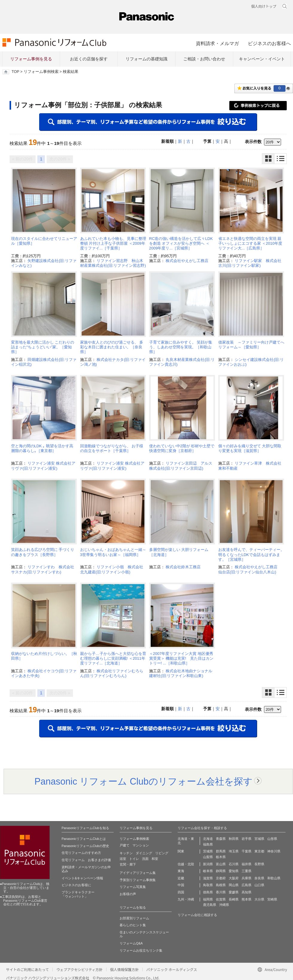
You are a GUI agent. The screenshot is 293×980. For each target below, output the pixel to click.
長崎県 (234, 899)
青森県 (221, 839)
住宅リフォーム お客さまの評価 (86, 860)
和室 (155, 859)
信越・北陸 (186, 864)
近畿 (181, 878)
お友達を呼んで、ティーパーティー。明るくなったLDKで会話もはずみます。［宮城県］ (251, 555)
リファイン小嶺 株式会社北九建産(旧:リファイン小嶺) (112, 569)
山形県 (272, 839)
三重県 (247, 871)
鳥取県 (208, 885)
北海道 (208, 839)
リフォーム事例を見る (31, 59)
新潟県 (208, 864)
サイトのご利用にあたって (27, 969)
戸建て (125, 845)
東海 (181, 871)
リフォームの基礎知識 (146, 59)
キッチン (126, 853)
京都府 (221, 878)
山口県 (259, 885)
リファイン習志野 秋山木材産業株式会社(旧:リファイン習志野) (113, 263)
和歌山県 (274, 878)
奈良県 (259, 878)
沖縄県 (224, 905)
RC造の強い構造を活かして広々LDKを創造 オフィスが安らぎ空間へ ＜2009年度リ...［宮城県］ (181, 244)
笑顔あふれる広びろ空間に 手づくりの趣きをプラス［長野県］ (43, 552)
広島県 (247, 885)
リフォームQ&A (131, 943)
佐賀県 (221, 899)
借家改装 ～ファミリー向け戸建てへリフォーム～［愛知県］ (251, 345)
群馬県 (221, 851)
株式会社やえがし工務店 (187, 261)
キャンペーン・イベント (262, 59)
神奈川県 (274, 851)
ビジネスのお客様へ (269, 43)
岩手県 (247, 839)
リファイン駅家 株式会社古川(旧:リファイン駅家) (250, 263)
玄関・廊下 (128, 864)
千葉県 (247, 851)
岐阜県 (208, 871)
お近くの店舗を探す (89, 59)
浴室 (123, 859)
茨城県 (208, 851)
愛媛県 (234, 892)
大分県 (259, 899)
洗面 (145, 859)
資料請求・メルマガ (217, 43)
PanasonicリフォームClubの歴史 (85, 846)
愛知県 (234, 871)
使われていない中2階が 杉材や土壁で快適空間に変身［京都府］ (182, 448)
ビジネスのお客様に (76, 885)
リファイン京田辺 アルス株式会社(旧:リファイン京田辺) (181, 466)
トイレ (134, 859)
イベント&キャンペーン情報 (82, 878)
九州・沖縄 (186, 899)
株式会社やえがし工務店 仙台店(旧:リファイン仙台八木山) (250, 569)
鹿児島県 (210, 905)
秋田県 (234, 839)
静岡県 (221, 871)
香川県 (221, 892)
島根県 (221, 885)
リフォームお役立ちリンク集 (141, 950)
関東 (181, 851)
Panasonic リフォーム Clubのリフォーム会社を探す (144, 781)
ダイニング (144, 853)
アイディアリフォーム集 (138, 873)
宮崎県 (272, 899)
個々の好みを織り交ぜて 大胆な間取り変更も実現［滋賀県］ (250, 448)
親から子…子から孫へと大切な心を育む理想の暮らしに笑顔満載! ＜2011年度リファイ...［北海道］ (113, 659)
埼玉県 (234, 851)
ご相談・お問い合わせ (204, 59)
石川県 (234, 864)
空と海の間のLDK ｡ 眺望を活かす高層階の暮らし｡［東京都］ (42, 448)
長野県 (259, 864)
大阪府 (234, 878)
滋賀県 (208, 878)
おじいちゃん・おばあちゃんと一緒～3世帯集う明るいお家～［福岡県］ (113, 552)
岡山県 (234, 885)
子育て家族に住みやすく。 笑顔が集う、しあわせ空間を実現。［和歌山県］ (181, 347)
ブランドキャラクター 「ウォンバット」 (78, 894)
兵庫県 (247, 878)
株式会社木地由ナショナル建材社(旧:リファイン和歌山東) (181, 673)
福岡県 (208, 899)
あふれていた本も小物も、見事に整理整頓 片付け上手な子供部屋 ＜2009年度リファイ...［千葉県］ (113, 244)
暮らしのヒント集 (133, 925)
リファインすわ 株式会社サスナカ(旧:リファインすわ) (43, 569)
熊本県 (247, 899)
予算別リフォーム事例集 (138, 880)
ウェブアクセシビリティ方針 (79, 969)
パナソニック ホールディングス (172, 969)
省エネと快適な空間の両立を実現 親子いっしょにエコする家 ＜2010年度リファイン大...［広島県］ (250, 244)
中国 (181, 885)
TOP (15, 72)
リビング (162, 853)
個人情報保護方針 (124, 969)
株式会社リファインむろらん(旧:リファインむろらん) (112, 673)
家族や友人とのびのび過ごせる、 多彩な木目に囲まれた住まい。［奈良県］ (112, 347)
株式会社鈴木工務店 (183, 567)
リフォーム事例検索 (41, 72)
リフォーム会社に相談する (197, 915)
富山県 (221, 864)
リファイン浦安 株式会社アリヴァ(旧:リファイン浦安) (43, 466)
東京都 (259, 851)
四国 (181, 892)
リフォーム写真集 (133, 887)
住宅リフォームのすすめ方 (81, 853)
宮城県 (259, 839)
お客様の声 (128, 894)
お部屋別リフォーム (134, 918)
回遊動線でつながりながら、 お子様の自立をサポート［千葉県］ (112, 448)
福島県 (208, 844)
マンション (141, 845)
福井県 (247, 864)
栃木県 (221, 857)
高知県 (247, 892)
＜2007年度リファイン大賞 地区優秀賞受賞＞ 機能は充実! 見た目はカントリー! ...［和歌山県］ (181, 659)
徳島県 (208, 892)
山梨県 (208, 857)
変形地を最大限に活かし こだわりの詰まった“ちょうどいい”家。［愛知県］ (43, 347)
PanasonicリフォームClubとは (84, 839)
